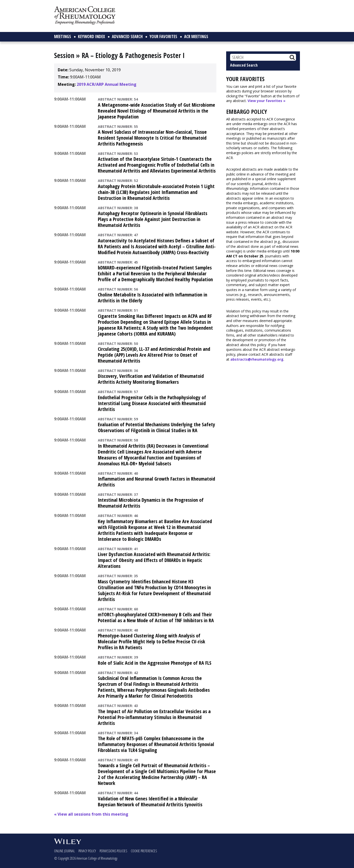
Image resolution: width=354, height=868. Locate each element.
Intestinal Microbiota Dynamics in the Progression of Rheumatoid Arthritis (151, 503)
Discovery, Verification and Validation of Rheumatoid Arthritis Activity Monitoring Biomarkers (151, 379)
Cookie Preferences (144, 851)
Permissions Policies (113, 851)
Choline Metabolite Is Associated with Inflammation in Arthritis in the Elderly (153, 298)
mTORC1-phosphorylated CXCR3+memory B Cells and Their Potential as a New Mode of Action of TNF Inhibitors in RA (156, 617)
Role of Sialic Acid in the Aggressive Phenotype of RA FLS (155, 663)
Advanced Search (244, 65)
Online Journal (64, 851)
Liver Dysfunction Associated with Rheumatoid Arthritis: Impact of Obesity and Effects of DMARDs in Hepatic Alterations (154, 560)
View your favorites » (266, 101)
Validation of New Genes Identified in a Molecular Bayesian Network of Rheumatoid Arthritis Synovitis (150, 802)
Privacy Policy (87, 851)
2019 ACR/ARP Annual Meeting (107, 84)
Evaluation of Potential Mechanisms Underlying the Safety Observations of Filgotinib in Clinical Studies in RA (156, 427)
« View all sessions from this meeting (91, 814)
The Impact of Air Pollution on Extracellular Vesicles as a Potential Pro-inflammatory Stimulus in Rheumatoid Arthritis (154, 717)
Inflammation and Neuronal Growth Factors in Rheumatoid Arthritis (156, 482)
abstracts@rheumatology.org (257, 359)
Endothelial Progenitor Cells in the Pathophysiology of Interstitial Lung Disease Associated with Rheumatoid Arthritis (152, 403)
